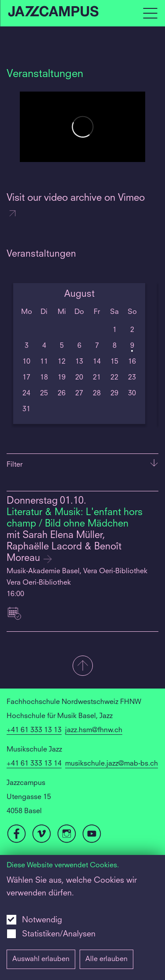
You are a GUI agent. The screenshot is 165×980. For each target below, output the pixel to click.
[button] (82, 667)
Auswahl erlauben (41, 959)
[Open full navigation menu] (150, 13)
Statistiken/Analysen (59, 934)
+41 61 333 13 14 (34, 764)
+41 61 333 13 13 (34, 730)
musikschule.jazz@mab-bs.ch (112, 764)
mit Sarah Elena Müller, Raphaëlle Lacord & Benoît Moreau (64, 547)
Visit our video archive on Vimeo (76, 206)
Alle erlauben (106, 959)
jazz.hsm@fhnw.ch (94, 730)
